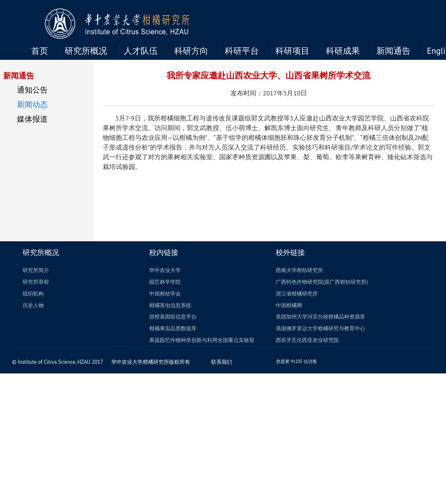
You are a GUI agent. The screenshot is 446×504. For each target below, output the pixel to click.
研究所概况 (86, 51)
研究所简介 (36, 270)
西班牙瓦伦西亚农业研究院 (307, 340)
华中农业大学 (165, 270)
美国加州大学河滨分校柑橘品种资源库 (320, 317)
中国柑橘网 (289, 306)
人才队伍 (141, 51)
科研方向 (191, 51)
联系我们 (225, 362)
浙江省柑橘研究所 (297, 294)
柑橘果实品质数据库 (173, 329)
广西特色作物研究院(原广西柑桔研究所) (322, 282)
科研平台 (242, 51)
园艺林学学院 (165, 282)
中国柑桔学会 (165, 294)
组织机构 (33, 294)
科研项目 (292, 51)
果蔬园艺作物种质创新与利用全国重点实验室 (202, 340)
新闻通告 (393, 51)
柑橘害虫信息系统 (170, 306)
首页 (40, 51)
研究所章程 (36, 282)
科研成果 (343, 51)
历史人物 (33, 306)
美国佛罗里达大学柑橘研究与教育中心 (320, 329)
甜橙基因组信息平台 (173, 317)
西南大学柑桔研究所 (299, 270)
